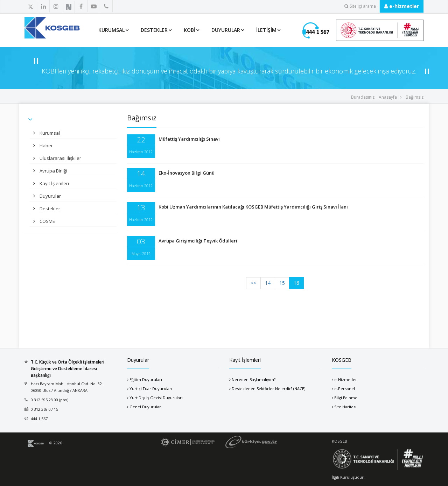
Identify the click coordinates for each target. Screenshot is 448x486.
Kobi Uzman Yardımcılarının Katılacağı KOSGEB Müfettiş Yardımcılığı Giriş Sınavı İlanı (253, 207)
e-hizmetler (402, 6)
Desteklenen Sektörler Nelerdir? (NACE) (268, 389)
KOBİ (190, 30)
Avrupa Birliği (53, 171)
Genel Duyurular (145, 407)
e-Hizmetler (346, 379)
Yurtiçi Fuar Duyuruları (151, 389)
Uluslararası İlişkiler (60, 158)
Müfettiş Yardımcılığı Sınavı (189, 139)
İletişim (266, 30)
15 (282, 283)
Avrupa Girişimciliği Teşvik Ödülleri (198, 241)
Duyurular (226, 30)
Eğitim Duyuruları (146, 379)
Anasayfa (388, 97)
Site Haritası (345, 407)
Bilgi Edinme (346, 398)
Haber (46, 146)
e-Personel (345, 389)
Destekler (154, 30)
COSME (47, 221)
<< (253, 283)
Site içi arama (360, 6)
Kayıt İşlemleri (54, 183)
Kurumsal (111, 30)
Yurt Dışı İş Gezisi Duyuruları (156, 398)
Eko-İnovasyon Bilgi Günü (187, 173)
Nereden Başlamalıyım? (254, 379)
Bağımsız (415, 97)
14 (268, 283)
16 (296, 283)
